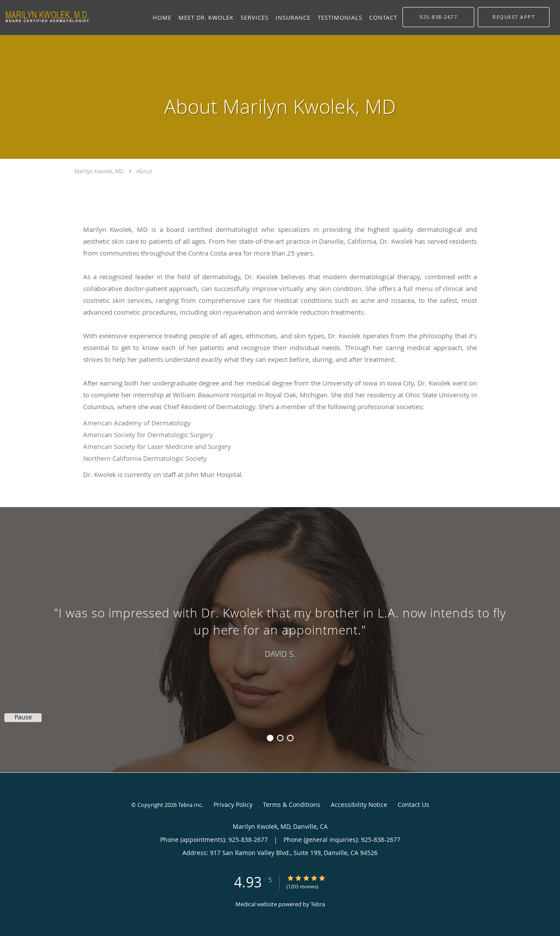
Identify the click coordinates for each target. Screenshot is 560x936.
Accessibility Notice (359, 805)
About (144, 171)
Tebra (318, 904)
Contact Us (413, 805)
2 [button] (280, 738)
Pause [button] (23, 717)
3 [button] (290, 738)
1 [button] (270, 738)
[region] (280, 631)
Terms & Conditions (292, 805)
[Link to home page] (45, 17)
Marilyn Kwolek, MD (99, 171)
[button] (514, 17)
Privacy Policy (233, 805)
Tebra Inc (190, 805)
